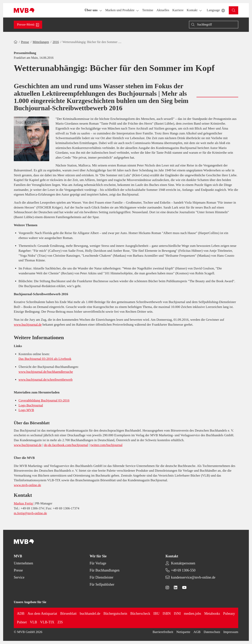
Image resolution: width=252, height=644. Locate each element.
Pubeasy (229, 614)
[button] (148, 10)
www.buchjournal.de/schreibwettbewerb (46, 380)
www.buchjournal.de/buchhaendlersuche (46, 372)
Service (19, 577)
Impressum (231, 632)
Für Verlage (98, 563)
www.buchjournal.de (28, 325)
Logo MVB (26, 410)
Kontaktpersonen (183, 563)
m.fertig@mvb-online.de (30, 513)
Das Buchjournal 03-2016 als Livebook (45, 359)
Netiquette (183, 632)
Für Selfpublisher (102, 584)
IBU (156, 614)
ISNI (177, 614)
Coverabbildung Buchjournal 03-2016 (44, 400)
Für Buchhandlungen (104, 570)
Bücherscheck (140, 614)
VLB (33, 622)
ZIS (60, 622)
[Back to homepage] (24, 10)
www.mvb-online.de (27, 485)
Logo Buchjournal (31, 405)
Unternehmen (23, 563)
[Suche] (214, 25)
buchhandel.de (90, 614)
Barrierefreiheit (163, 632)
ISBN (167, 614)
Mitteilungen (41, 42)
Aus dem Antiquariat (42, 614)
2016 (56, 42)
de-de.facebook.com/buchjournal (66, 445)
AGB (197, 632)
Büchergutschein (115, 614)
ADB (21, 614)
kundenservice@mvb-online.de (193, 577)
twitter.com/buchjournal (106, 445)
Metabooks (212, 614)
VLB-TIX (47, 622)
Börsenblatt (68, 614)
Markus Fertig (23, 503)
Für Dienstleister (101, 577)
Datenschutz (212, 632)
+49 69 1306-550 (183, 570)
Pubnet (22, 622)
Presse (25, 42)
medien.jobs (193, 614)
